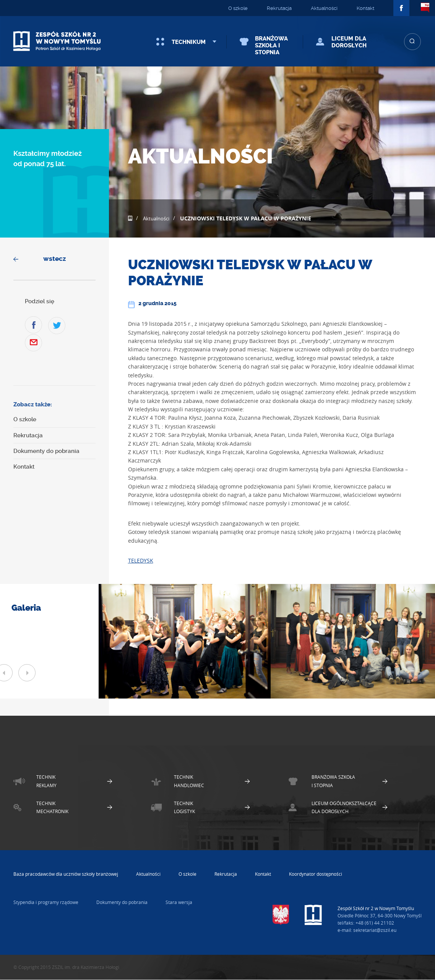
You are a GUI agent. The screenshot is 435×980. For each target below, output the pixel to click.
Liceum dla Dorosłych (349, 42)
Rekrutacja (279, 8)
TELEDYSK (141, 560)
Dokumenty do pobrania (46, 451)
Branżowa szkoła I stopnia (271, 45)
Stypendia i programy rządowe (46, 902)
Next (27, 673)
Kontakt (365, 8)
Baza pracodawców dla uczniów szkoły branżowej (66, 874)
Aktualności (324, 8)
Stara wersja (179, 902)
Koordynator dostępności (316, 874)
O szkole (238, 8)
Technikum (189, 42)
